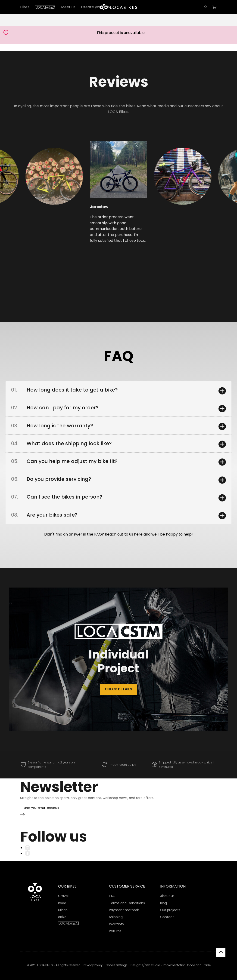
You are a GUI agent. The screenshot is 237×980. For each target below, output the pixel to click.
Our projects (170, 907)
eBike (62, 914)
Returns (115, 928)
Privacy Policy (93, 962)
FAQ (112, 893)
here (138, 541)
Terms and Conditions (127, 900)
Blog (164, 900)
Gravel (63, 893)
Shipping (116, 914)
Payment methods (124, 907)
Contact (167, 914)
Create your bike (96, 7)
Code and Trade (199, 962)
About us (167, 893)
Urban (63, 907)
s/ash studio (151, 962)
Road (62, 900)
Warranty (117, 921)
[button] (40, 193)
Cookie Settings (117, 962)
